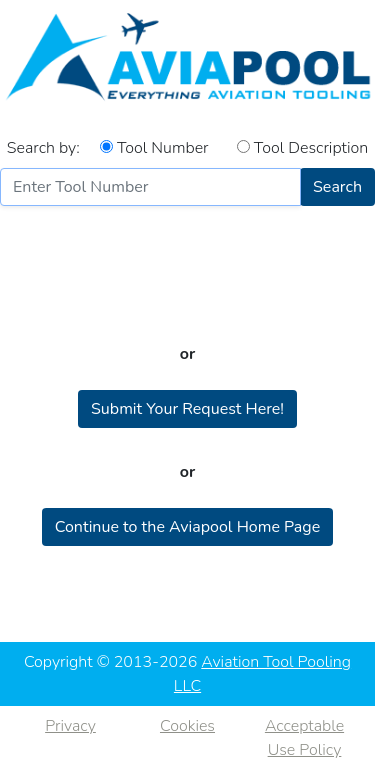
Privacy (70, 726)
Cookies (187, 726)
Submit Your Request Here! (187, 409)
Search (337, 187)
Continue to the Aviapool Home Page (187, 527)
